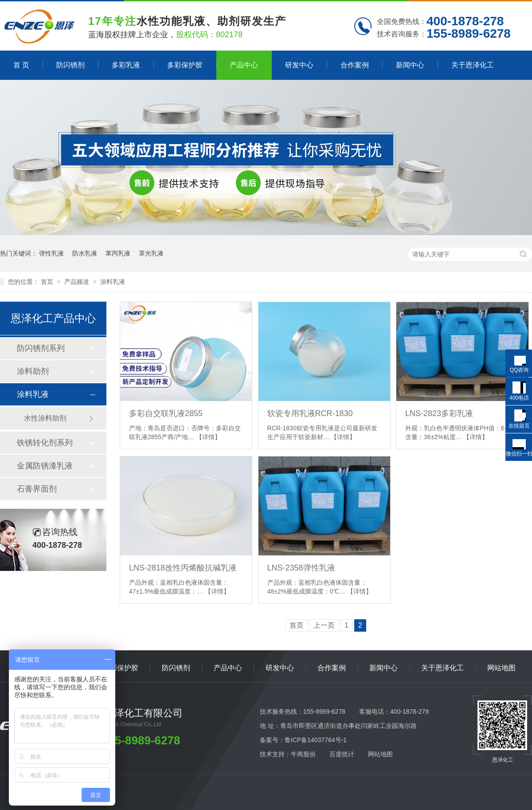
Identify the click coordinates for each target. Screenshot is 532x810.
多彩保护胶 (185, 65)
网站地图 (501, 668)
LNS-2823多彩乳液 (439, 413)
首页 (48, 282)
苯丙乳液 (118, 253)
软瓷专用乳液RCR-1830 (310, 413)
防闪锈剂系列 (41, 348)
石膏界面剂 (37, 489)
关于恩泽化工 (473, 65)
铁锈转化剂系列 (45, 443)
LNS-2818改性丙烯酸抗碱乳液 (183, 568)
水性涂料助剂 (45, 418)
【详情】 (208, 437)
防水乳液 (85, 253)
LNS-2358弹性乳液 (301, 568)
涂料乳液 (113, 282)
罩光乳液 (151, 253)
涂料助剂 (33, 371)
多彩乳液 (126, 65)
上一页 (324, 625)
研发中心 (299, 65)
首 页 (21, 65)
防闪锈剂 (70, 65)
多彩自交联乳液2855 (166, 413)
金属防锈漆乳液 (45, 466)
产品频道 (78, 282)
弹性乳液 (51, 253)
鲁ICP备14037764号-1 (316, 740)
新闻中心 (410, 65)
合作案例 (355, 65)
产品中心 (244, 65)
